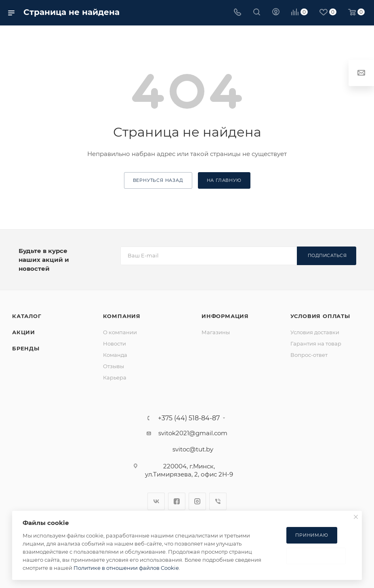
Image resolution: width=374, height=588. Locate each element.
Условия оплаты (320, 316)
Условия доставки (315, 332)
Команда (115, 355)
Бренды (26, 348)
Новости (115, 344)
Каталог (27, 316)
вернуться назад (158, 180)
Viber (218, 501)
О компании (120, 332)
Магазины (216, 332)
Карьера (115, 377)
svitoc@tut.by (193, 449)
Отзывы (113, 366)
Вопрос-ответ (309, 355)
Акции (24, 332)
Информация (225, 316)
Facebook (177, 501)
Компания (122, 316)
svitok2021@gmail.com (193, 433)
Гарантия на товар (316, 344)
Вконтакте (156, 501)
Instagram (197, 501)
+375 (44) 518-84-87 (189, 418)
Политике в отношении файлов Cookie (126, 568)
